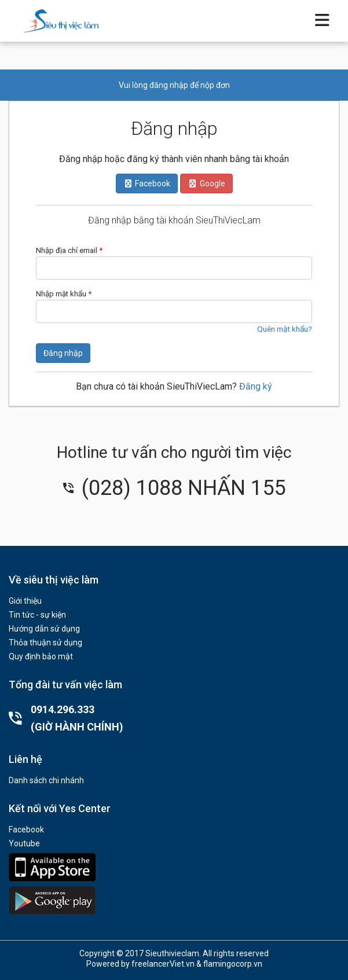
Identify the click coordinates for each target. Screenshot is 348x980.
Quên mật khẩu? (285, 329)
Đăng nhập (63, 353)
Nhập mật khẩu (64, 294)
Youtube (24, 843)
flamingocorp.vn (233, 964)
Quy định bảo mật (41, 656)
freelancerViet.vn (163, 964)
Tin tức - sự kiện (37, 615)
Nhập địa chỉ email (69, 250)
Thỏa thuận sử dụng (45, 643)
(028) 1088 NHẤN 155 (174, 488)
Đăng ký (256, 386)
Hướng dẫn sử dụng (44, 629)
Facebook (26, 829)
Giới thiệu (25, 601)
